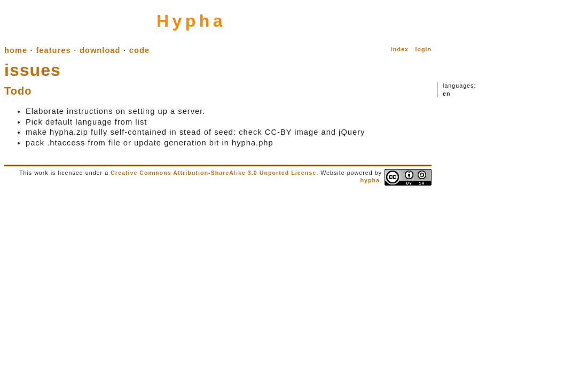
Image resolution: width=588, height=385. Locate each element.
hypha (370, 180)
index (400, 49)
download (100, 50)
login (423, 49)
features (53, 50)
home (16, 50)
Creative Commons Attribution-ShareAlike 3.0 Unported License (213, 173)
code (139, 50)
